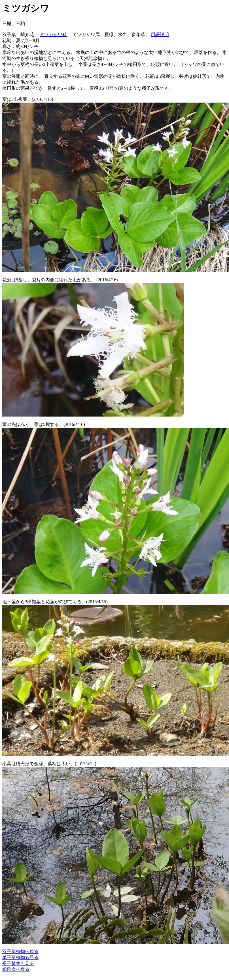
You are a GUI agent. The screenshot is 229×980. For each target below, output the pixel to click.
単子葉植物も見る (20, 957)
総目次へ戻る (16, 969)
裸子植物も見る (18, 963)
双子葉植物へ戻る (20, 951)
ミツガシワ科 (53, 35)
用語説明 (160, 35)
